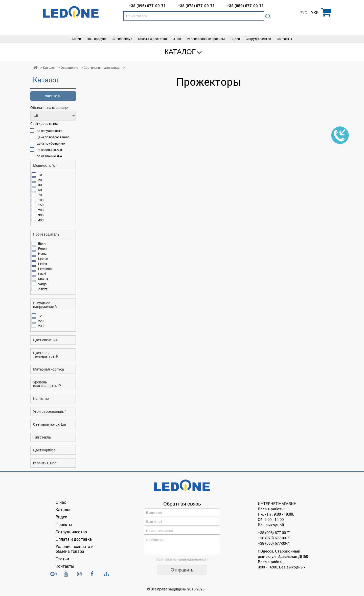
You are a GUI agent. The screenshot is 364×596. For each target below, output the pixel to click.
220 (41, 321)
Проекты (64, 524)
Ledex (43, 264)
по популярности (49, 131)
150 (41, 205)
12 (40, 316)
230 (41, 326)
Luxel (42, 274)
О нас (177, 39)
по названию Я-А (49, 156)
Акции (76, 39)
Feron (42, 248)
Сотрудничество (258, 39)
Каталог (180, 52)
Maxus (43, 279)
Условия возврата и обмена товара (75, 549)
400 (41, 220)
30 (40, 185)
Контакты (284, 39)
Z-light (43, 289)
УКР (315, 13)
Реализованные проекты (206, 39)
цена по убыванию (51, 143)
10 (40, 175)
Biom (42, 243)
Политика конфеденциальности (182, 562)
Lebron (43, 259)
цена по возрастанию (53, 137)
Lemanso (45, 269)
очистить (53, 96)
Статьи (62, 559)
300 (41, 215)
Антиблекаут (122, 39)
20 (40, 180)
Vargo (42, 284)
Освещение (69, 68)
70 (40, 195)
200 (41, 210)
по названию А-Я (49, 150)
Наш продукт (97, 39)
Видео (235, 39)
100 (41, 200)
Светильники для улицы (102, 68)
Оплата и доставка (152, 39)
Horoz (42, 254)
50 (40, 190)
